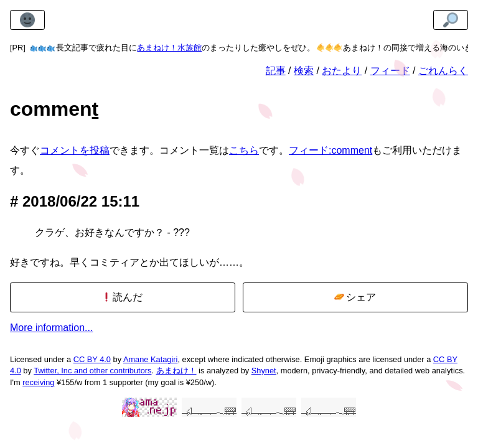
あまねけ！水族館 (169, 48)
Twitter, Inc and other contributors (92, 371)
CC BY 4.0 (92, 359)
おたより (342, 71)
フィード (390, 71)
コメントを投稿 (75, 150)
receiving (38, 382)
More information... (51, 328)
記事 (276, 71)
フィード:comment (330, 150)
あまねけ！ (176, 371)
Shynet (264, 371)
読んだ (122, 297)
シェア (355, 297)
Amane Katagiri (151, 359)
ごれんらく (443, 71)
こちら (244, 150)
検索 (304, 71)
